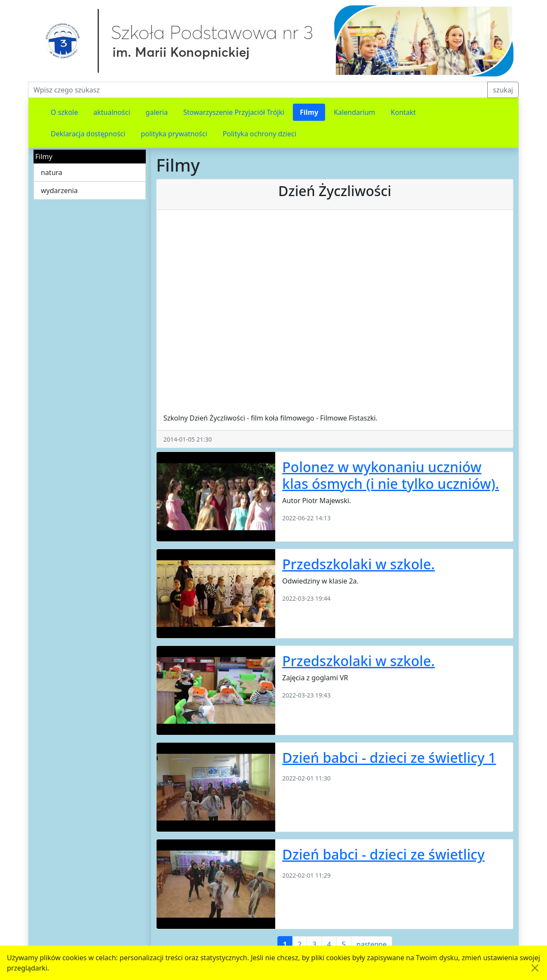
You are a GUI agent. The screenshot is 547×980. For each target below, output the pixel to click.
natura (52, 172)
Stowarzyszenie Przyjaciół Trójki (234, 112)
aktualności (112, 112)
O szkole (64, 112)
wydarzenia (59, 190)
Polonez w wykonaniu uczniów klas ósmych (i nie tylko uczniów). (390, 475)
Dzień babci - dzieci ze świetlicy (383, 854)
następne (372, 944)
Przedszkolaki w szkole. (358, 564)
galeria (157, 112)
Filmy (309, 112)
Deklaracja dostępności (88, 134)
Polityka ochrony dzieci (260, 134)
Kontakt (404, 112)
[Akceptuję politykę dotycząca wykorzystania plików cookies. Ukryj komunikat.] (535, 968)
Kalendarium (354, 112)
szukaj (503, 90)
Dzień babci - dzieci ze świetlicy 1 (389, 757)
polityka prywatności (174, 134)
